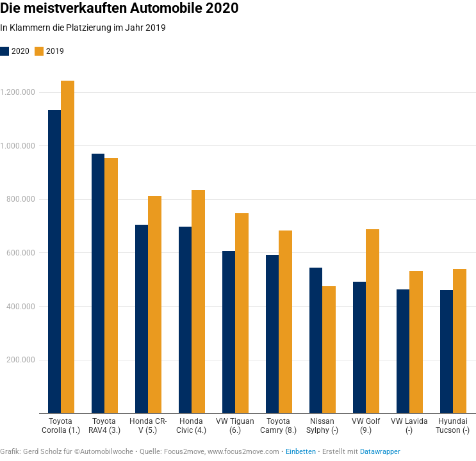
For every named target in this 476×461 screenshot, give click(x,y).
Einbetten (301, 452)
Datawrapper (380, 452)
